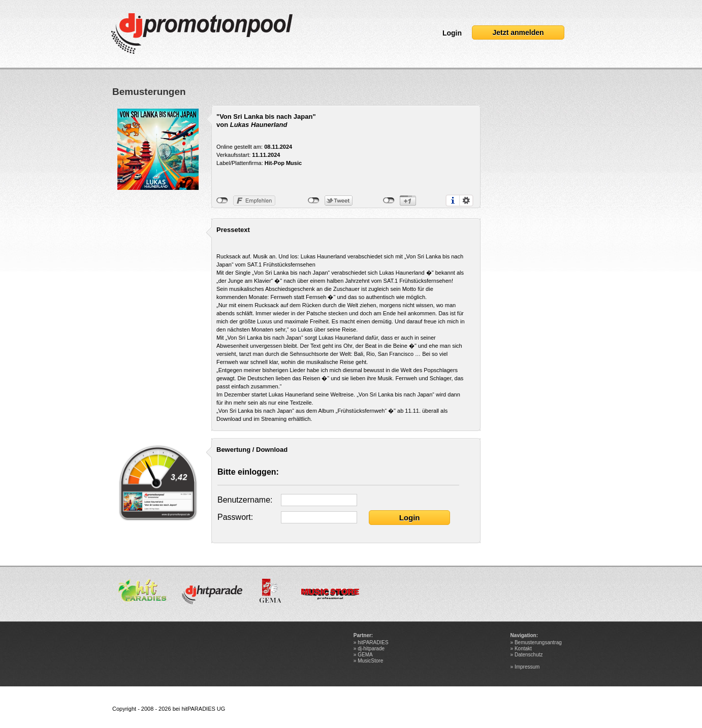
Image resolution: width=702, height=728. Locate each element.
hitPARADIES (373, 642)
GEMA (365, 655)
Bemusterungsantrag (538, 642)
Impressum (527, 667)
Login (452, 33)
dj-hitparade (371, 649)
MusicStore (370, 661)
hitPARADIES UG (203, 709)
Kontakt (523, 649)
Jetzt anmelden (518, 32)
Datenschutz (529, 655)
